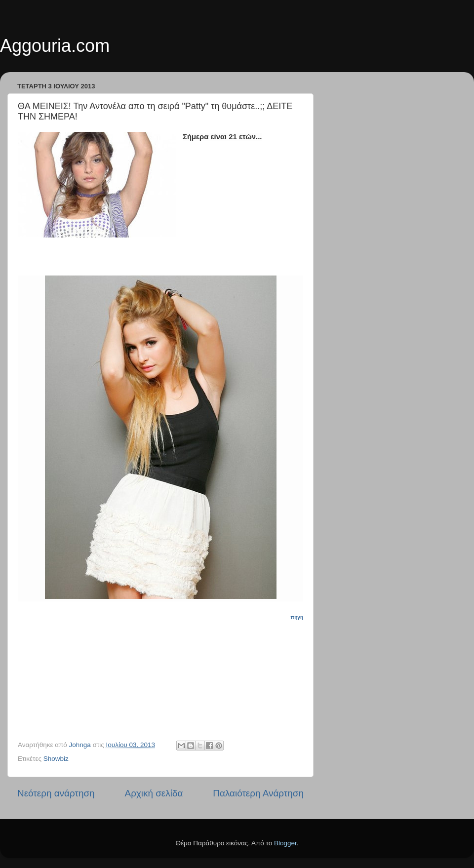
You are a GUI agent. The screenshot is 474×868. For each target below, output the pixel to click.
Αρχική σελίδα (154, 793)
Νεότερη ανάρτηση (56, 793)
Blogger (285, 843)
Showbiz (56, 759)
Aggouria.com (55, 46)
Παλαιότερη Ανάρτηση (258, 793)
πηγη (297, 617)
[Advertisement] (166, 671)
